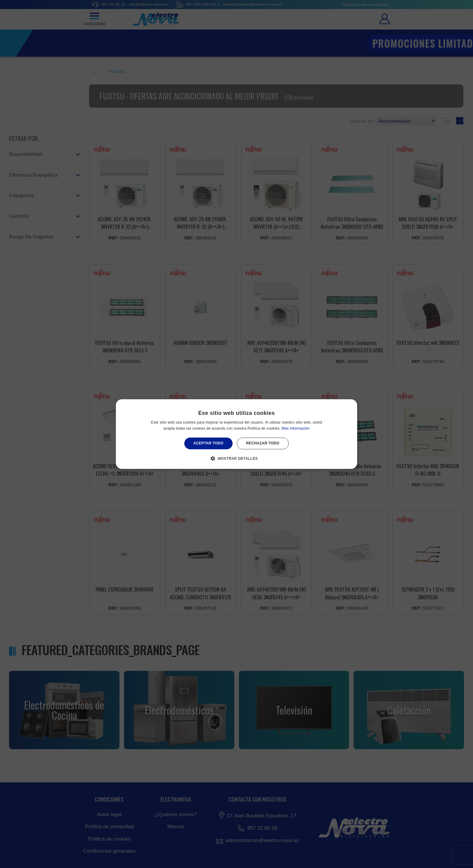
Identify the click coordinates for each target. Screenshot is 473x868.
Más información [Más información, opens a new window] (296, 428)
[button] (237, 458)
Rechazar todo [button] (263, 443)
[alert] (237, 434)
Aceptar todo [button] (208, 443)
